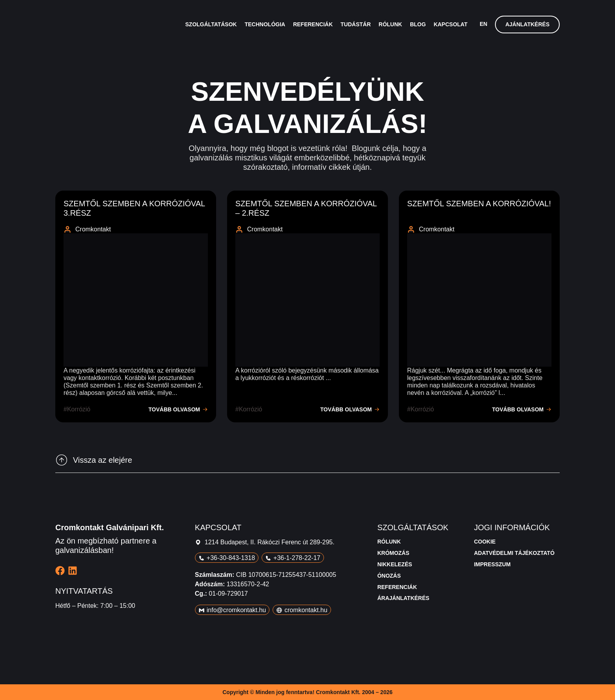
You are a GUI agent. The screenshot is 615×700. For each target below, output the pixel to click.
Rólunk (390, 24)
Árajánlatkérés (403, 598)
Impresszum (492, 564)
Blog (418, 24)
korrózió (79, 409)
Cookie (485, 542)
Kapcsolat (451, 24)
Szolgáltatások (211, 24)
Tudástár (356, 24)
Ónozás (389, 576)
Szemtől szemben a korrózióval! (479, 204)
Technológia (265, 24)
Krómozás (393, 553)
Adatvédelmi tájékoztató (514, 553)
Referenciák (313, 24)
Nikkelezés (395, 564)
